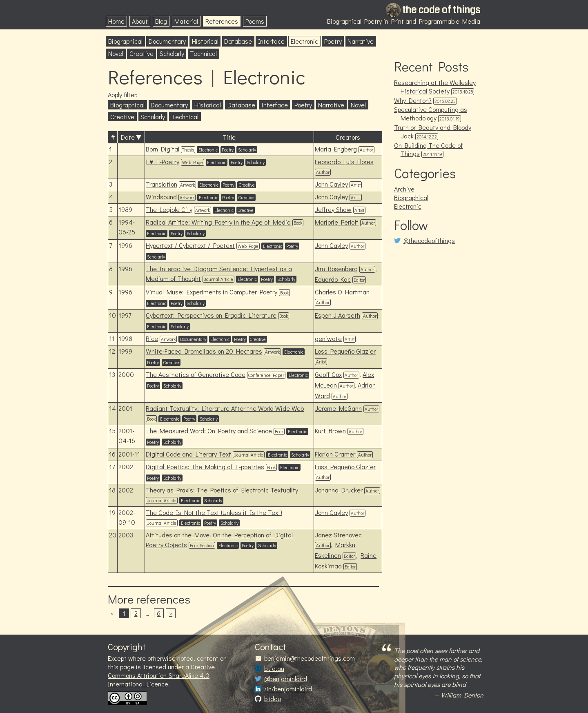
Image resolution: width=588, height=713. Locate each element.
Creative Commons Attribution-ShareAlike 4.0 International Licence (161, 675)
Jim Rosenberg (336, 268)
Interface (271, 41)
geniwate (328, 338)
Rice (152, 338)
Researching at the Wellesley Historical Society (435, 87)
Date (128, 137)
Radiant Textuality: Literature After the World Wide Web (225, 408)
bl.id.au (274, 668)
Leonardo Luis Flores (344, 162)
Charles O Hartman (342, 292)
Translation (161, 184)
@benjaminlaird (286, 679)
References (222, 21)
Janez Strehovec (338, 535)
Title (229, 137)
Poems (255, 21)
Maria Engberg (336, 149)
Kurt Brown (330, 431)
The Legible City (169, 209)
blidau (273, 699)
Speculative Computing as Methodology (431, 114)
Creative (141, 53)
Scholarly (172, 53)
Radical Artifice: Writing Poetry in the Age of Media (218, 222)
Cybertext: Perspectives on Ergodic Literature (211, 315)
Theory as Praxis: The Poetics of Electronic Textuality (222, 490)
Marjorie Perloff (337, 222)
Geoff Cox (328, 374)
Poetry (333, 41)
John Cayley (331, 184)
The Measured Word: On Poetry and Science (209, 431)
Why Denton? (413, 100)
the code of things (441, 10)
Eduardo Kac (333, 279)
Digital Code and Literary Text (188, 454)
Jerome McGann (338, 408)
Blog (161, 21)
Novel (116, 53)
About (140, 21)
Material (186, 21)
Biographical (125, 41)
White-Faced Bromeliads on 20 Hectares (204, 351)
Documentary (167, 41)
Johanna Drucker (339, 490)
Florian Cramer (335, 454)
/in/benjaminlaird (288, 689)
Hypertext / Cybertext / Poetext (190, 245)
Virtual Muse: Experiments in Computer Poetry (212, 292)
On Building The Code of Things (429, 149)
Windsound (161, 197)
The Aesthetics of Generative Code (196, 374)
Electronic (304, 41)
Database (238, 41)
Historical (205, 41)
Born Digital (163, 149)
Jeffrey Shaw (333, 209)
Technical (203, 53)
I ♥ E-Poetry (163, 162)
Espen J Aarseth (337, 315)
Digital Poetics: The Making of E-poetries (205, 467)
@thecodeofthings (429, 241)
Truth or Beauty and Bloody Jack (433, 131)
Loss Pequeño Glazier (345, 351)
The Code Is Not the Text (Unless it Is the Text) (214, 512)
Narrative (361, 41)
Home (116, 21)
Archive (404, 189)
